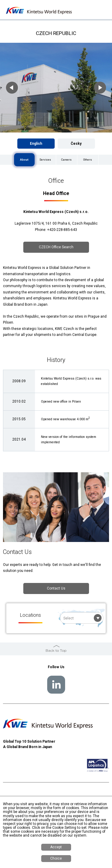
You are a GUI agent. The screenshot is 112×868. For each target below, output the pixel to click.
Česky (76, 144)
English (36, 144)
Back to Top (56, 650)
